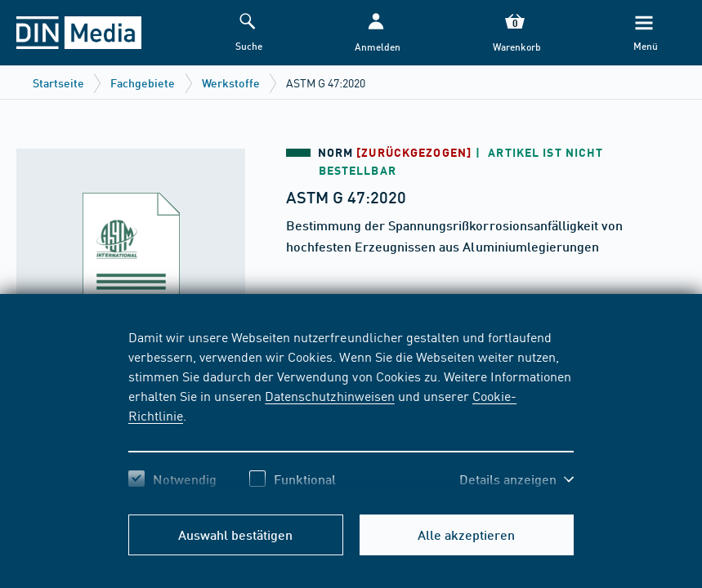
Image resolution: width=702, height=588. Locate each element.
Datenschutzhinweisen (329, 395)
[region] (351, 412)
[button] (376, 33)
